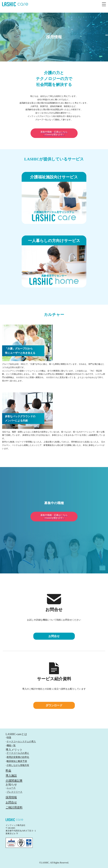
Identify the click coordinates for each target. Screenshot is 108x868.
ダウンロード (54, 705)
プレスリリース (14, 792)
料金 (8, 770)
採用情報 (11, 797)
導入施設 (11, 776)
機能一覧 (11, 745)
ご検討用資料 (14, 807)
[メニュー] (104, 4)
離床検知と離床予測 (17, 761)
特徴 (9, 737)
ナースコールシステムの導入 (21, 741)
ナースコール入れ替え (18, 753)
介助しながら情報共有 (18, 765)
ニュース (11, 788)
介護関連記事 (14, 781)
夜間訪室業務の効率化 (18, 757)
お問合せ (54, 636)
